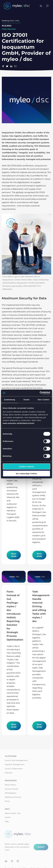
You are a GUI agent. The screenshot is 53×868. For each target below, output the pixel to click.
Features (9, 773)
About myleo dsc (13, 813)
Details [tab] (26, 399)
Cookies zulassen (26, 467)
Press (7, 801)
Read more (14, 555)
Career (8, 817)
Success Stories (12, 789)
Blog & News (10, 785)
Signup (41, 847)
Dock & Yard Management (16, 760)
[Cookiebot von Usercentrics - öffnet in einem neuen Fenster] (40, 393)
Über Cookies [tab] (43, 399)
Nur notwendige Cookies (26, 473)
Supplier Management (15, 764)
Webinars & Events (13, 797)
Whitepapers (11, 793)
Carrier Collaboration (14, 769)
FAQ (7, 821)
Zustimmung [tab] (9, 399)
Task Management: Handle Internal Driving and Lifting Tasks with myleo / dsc (41, 606)
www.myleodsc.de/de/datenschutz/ (19, 423)
